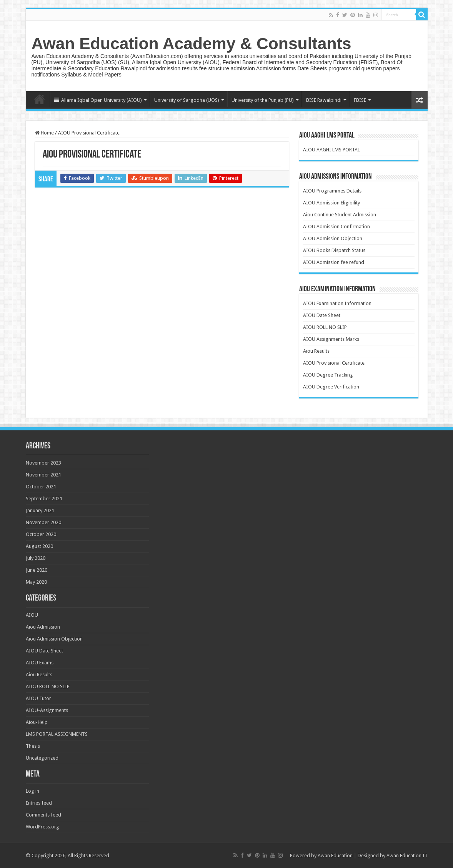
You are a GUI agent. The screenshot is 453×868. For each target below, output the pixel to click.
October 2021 (41, 487)
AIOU (32, 615)
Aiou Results (316, 351)
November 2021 (43, 475)
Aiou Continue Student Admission (340, 215)
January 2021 (40, 510)
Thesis (33, 746)
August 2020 (39, 546)
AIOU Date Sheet (322, 315)
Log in (32, 791)
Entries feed (39, 803)
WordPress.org (42, 827)
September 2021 (44, 499)
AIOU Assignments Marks (331, 339)
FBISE (360, 100)
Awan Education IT (407, 856)
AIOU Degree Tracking (328, 375)
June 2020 (37, 570)
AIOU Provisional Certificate (334, 363)
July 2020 (36, 558)
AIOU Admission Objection (333, 238)
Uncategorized (42, 758)
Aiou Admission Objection (54, 639)
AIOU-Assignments (47, 710)
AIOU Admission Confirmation (336, 227)
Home (40, 99)
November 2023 (43, 463)
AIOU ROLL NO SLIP (325, 327)
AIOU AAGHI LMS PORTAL (331, 150)
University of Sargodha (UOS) (187, 100)
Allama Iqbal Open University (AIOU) (98, 100)
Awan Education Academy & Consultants (192, 43)
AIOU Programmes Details (332, 191)
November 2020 (43, 522)
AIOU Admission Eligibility (331, 203)
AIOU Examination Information (337, 303)
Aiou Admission (43, 627)
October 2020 (41, 534)
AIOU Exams (40, 663)
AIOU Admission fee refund (334, 262)
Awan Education (335, 856)
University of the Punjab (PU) (263, 100)
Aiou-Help (37, 722)
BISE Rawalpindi (324, 100)
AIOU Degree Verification (331, 387)
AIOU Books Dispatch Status (334, 250)
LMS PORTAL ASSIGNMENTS (57, 734)
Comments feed (43, 815)
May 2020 (36, 582)
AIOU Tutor (38, 698)
